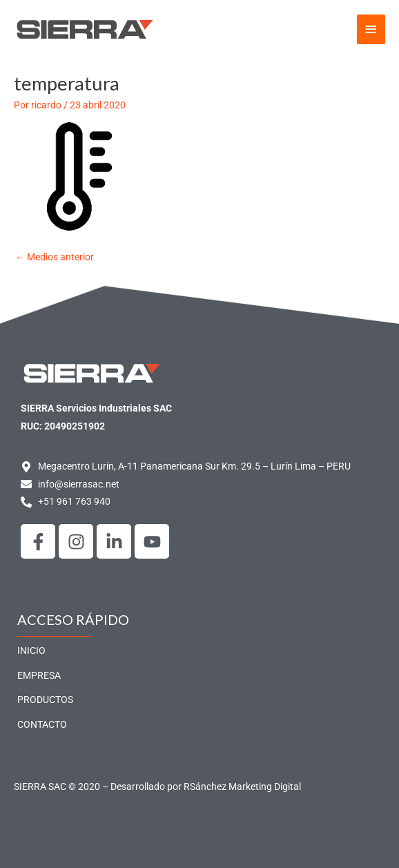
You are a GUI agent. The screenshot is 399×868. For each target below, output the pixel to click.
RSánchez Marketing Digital (242, 787)
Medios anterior (55, 257)
